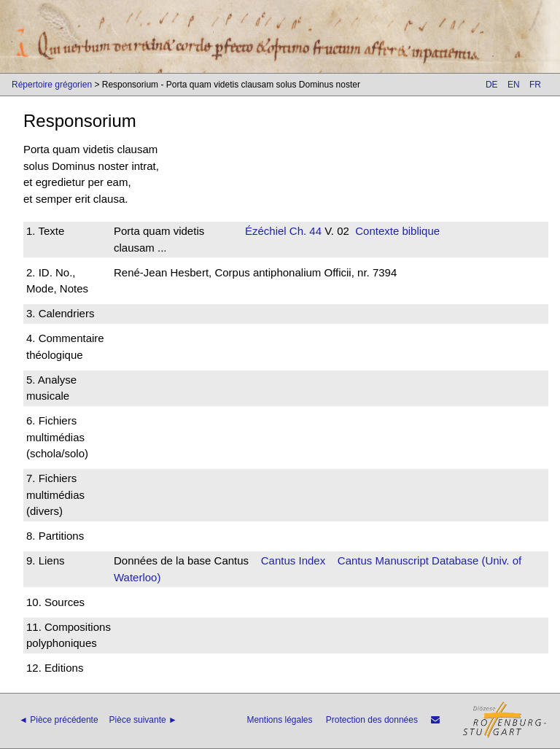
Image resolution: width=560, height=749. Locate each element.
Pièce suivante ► (143, 720)
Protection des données (372, 720)
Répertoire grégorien (52, 85)
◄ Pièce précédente (59, 720)
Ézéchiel (266, 231)
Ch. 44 (304, 231)
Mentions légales (279, 720)
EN (514, 85)
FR (535, 85)
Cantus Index (293, 560)
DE (492, 85)
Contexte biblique (397, 231)
